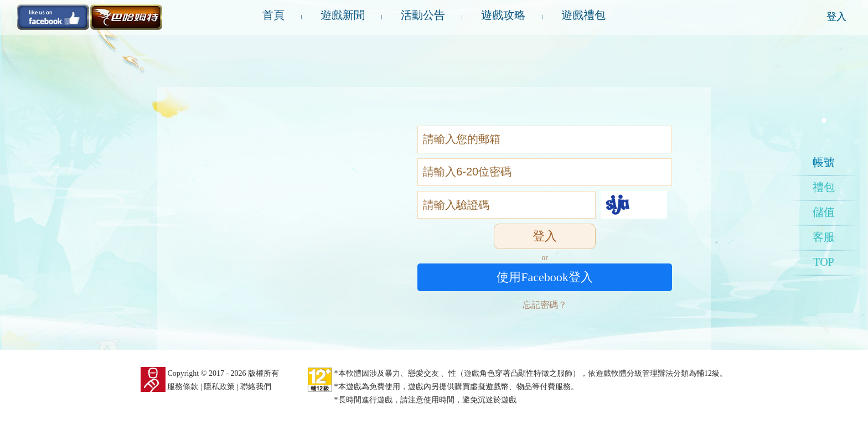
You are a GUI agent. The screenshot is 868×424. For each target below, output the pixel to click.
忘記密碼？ (545, 305)
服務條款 (183, 387)
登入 (836, 17)
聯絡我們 (256, 387)
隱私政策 (219, 387)
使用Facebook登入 (545, 277)
